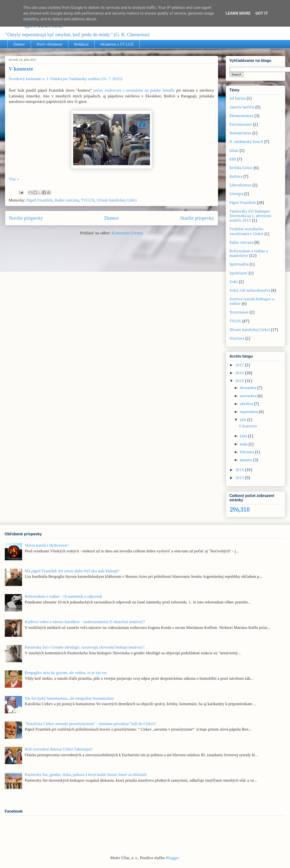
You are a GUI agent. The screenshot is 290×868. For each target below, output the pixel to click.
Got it (262, 13)
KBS (233, 159)
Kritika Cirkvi (241, 168)
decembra (249, 388)
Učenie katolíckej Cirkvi (117, 200)
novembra (249, 396)
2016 (240, 373)
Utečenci (237, 339)
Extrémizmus (241, 125)
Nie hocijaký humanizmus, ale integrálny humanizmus (69, 698)
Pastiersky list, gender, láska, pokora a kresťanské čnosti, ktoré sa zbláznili (86, 775)
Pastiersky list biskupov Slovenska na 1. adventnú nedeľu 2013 (250, 216)
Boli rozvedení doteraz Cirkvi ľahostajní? (59, 749)
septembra (249, 412)
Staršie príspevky (197, 218)
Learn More (238, 13)
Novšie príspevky (26, 218)
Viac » (14, 179)
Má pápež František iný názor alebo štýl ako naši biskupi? (72, 571)
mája (244, 444)
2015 (240, 381)
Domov (19, 44)
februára (247, 452)
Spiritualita (239, 265)
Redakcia (81, 44)
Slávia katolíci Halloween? (47, 545)
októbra (247, 404)
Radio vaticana (67, 200)
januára (246, 460)
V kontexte (21, 69)
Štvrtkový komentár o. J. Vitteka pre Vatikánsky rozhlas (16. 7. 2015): (66, 79)
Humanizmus (240, 133)
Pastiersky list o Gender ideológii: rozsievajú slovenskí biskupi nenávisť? (85, 647)
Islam (234, 151)
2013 (240, 478)
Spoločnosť (239, 273)
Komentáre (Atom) (127, 233)
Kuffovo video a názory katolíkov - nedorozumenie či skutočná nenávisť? (85, 622)
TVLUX (88, 200)
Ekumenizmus (241, 116)
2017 (240, 365)
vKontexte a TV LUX (117, 44)
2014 (240, 470)
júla (243, 420)
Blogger (172, 858)
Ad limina (238, 99)
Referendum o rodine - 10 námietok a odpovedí (63, 596)
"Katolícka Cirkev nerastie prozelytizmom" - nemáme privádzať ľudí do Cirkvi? (90, 724)
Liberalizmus (240, 185)
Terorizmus (239, 313)
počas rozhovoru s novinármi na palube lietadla (135, 90)
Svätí (234, 282)
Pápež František (40, 200)
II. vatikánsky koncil (246, 142)
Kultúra (236, 177)
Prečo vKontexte (50, 44)
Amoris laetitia (242, 107)
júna (244, 436)
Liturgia (236, 194)
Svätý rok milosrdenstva (250, 291)
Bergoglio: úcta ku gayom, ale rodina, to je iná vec (66, 673)
